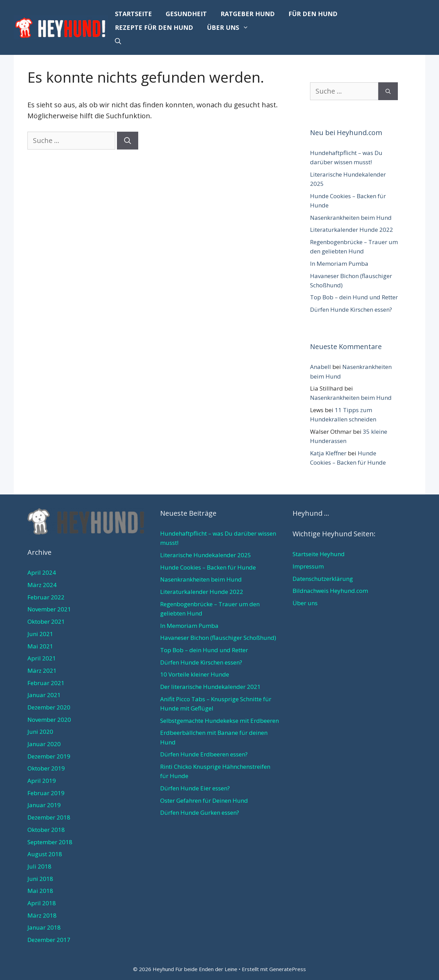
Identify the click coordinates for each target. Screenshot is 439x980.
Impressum (308, 566)
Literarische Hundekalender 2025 (206, 555)
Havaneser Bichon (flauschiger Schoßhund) (218, 638)
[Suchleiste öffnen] (118, 41)
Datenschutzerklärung (323, 579)
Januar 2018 (44, 927)
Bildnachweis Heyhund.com (330, 591)
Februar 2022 (46, 597)
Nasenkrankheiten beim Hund (351, 218)
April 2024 (42, 572)
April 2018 (42, 903)
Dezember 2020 (49, 707)
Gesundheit (186, 14)
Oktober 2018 (46, 830)
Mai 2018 (40, 891)
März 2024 (42, 585)
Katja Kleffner (328, 453)
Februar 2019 (46, 793)
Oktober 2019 (46, 768)
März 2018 (42, 915)
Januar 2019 (44, 805)
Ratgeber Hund (248, 14)
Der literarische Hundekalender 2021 (210, 687)
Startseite (133, 14)
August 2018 (45, 854)
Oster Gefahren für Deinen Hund (204, 800)
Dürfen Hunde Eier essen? (195, 788)
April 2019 (42, 781)
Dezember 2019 (49, 756)
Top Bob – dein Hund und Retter (354, 297)
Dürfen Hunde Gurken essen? (200, 812)
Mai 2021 (40, 646)
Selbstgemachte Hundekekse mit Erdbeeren (219, 721)
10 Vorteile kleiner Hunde (195, 674)
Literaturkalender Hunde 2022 (352, 230)
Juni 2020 (40, 732)
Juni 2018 (40, 879)
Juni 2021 (40, 634)
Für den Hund (313, 14)
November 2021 (49, 609)
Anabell (321, 367)
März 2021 (42, 671)
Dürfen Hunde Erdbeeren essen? (204, 754)
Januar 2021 (44, 695)
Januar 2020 (44, 744)
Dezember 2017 (49, 940)
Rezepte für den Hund (154, 27)
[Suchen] (128, 141)
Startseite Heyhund (319, 554)
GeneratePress (288, 969)
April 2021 (42, 658)
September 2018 (50, 842)
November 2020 (49, 720)
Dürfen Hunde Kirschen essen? (351, 309)
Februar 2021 (46, 683)
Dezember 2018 (49, 817)
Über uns (231, 27)
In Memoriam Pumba (339, 264)
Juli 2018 (39, 866)
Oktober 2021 (46, 622)
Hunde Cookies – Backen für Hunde (208, 567)
